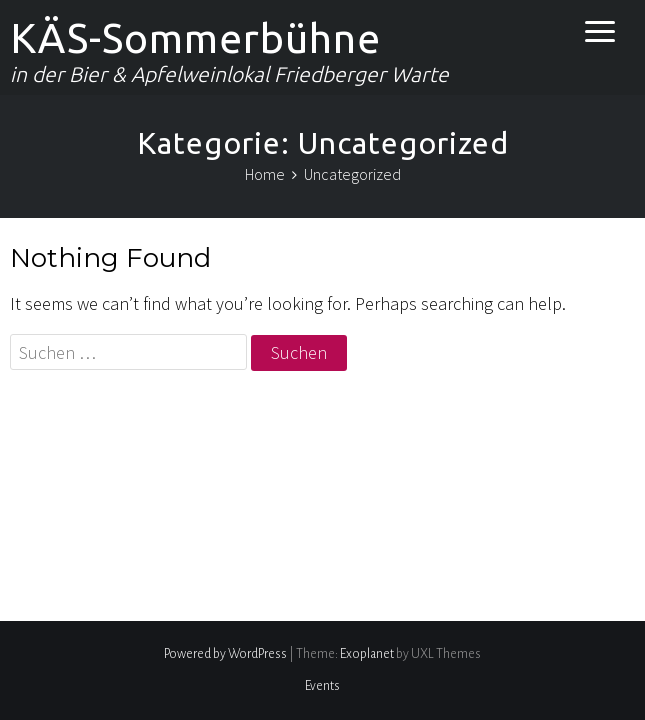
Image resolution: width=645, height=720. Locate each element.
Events (322, 686)
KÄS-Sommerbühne (195, 38)
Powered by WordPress (225, 654)
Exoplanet (367, 654)
